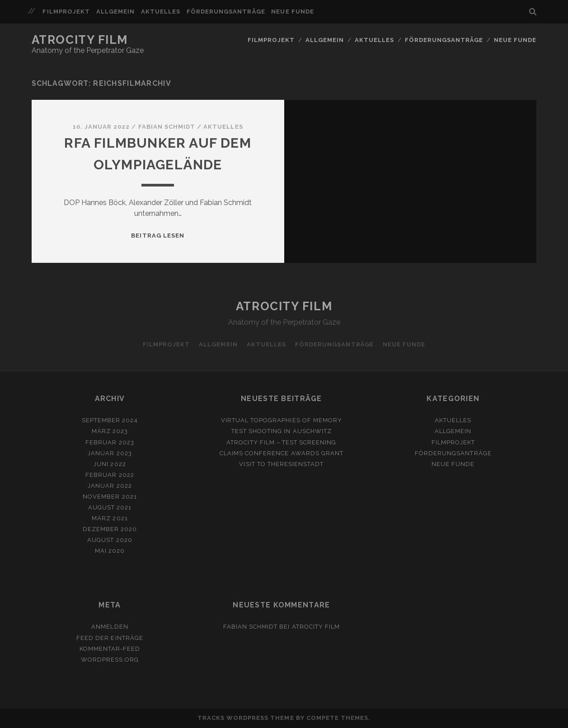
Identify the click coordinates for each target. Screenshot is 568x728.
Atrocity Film (80, 40)
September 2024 (110, 420)
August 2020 (110, 540)
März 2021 (110, 518)
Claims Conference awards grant (282, 453)
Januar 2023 (110, 453)
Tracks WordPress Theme (246, 718)
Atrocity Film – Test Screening (281, 442)
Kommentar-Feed (110, 649)
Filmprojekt (66, 12)
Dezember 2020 (110, 529)
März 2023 (110, 431)
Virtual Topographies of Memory (282, 420)
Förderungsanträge (226, 12)
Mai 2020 (110, 551)
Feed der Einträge (110, 638)
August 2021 (110, 507)
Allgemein (115, 12)
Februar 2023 (110, 442)
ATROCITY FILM (316, 627)
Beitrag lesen (158, 236)
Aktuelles (161, 12)
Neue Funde (292, 12)
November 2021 (110, 497)
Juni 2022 (110, 464)
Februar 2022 (110, 475)
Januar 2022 (110, 486)
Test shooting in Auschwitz (282, 431)
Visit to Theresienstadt (281, 464)
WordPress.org (110, 660)
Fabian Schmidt (167, 127)
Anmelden (110, 627)
